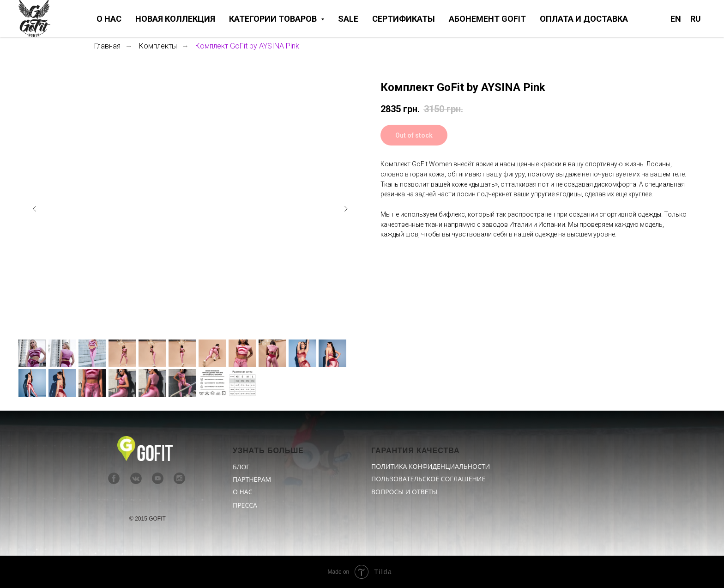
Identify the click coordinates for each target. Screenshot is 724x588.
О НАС (109, 19)
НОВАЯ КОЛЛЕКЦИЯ (175, 19)
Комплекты (158, 46)
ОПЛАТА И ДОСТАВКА (584, 19)
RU (696, 19)
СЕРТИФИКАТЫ (404, 19)
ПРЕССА (245, 505)
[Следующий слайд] (346, 209)
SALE (348, 19)
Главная (107, 46)
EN (676, 19)
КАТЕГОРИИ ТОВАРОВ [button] (274, 19)
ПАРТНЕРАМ (252, 479)
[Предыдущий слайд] (35, 209)
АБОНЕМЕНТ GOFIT (487, 19)
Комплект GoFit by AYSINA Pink (247, 46)
